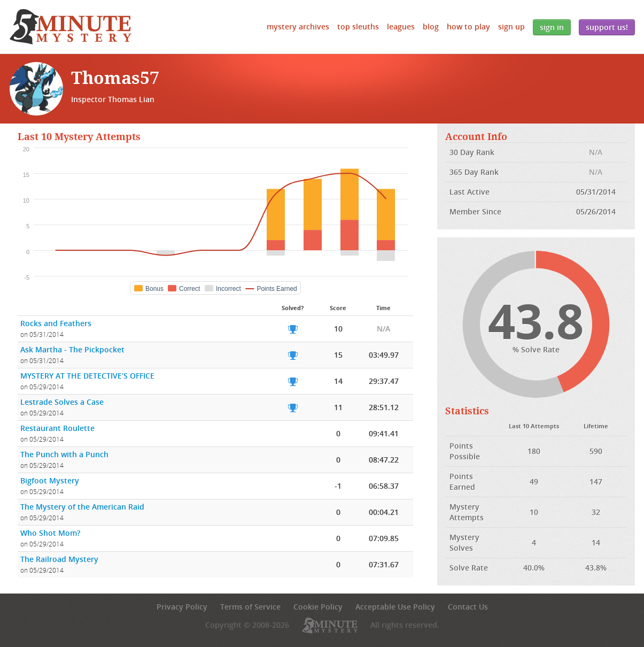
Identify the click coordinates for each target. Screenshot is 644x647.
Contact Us (468, 607)
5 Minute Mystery (71, 27)
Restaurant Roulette (57, 428)
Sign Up (511, 26)
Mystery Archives (298, 26)
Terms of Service (250, 607)
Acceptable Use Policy (395, 607)
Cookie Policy (318, 607)
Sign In (552, 27)
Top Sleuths (358, 26)
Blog (431, 26)
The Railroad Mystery (59, 559)
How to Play (468, 26)
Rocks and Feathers (56, 323)
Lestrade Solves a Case (62, 402)
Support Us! (607, 27)
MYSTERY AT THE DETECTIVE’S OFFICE (87, 376)
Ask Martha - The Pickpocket (72, 349)
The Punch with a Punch (64, 454)
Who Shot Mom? (50, 533)
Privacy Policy (182, 607)
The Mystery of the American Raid (82, 507)
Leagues (401, 26)
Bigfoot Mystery (50, 480)
